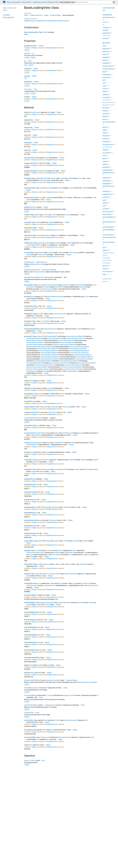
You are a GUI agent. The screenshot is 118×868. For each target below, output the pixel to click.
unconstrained (29, 737)
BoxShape (83, 287)
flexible (26, 321)
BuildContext (32, 207)
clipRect (27, 235)
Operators (107, 279)
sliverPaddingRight (30, 635)
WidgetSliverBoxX (63, 21)
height (26, 381)
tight (26, 665)
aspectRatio (28, 158)
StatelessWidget (56, 15)
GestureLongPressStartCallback (64, 345)
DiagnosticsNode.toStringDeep (87, 682)
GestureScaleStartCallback (86, 363)
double (46, 158)
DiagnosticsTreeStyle (53, 680)
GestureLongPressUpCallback (79, 347)
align (26, 112)
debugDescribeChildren (31, 270)
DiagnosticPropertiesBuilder (45, 277)
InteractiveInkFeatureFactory (35, 553)
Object (26, 15)
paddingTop (28, 526)
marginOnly (28, 407)
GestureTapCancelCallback (75, 338)
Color (37, 163)
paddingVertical (29, 533)
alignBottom (28, 120)
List (43, 270)
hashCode (27, 53)
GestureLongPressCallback (35, 345)
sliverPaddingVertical (31, 650)
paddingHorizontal (30, 492)
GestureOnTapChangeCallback (46, 336)
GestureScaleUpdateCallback (44, 365)
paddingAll (27, 479)
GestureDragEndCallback (49, 353)
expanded (27, 306)
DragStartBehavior (72, 371)
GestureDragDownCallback (77, 349)
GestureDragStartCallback (48, 351)
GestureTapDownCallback (75, 336)
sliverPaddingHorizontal (32, 620)
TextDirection (44, 737)
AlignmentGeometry (34, 112)
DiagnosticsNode (50, 270)
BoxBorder (66, 285)
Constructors (109, 8)
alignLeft (27, 135)
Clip (57, 235)
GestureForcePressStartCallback (37, 367)
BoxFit (39, 314)
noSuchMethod (29, 418)
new (104, 10)
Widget (46, 15)
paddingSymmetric (30, 520)
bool (45, 371)
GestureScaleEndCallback (73, 365)
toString (27, 688)
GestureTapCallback (54, 338)
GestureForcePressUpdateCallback (37, 369)
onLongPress (28, 433)
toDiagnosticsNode (30, 680)
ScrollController (31, 585)
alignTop (27, 150)
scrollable (27, 583)
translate (27, 730)
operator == (28, 760)
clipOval (27, 228)
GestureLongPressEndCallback (47, 349)
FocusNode (56, 555)
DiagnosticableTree (36, 15)
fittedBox (27, 314)
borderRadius (28, 188)
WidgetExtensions (30, 21)
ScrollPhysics (86, 583)
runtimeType (28, 89)
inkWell (26, 388)
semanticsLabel (29, 595)
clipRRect (27, 243)
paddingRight (28, 513)
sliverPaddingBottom (31, 612)
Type (35, 89)
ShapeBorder (69, 553)
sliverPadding (28, 603)
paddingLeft (28, 500)
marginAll (27, 401)
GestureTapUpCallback (33, 338)
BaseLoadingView (30, 32)
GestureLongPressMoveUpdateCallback (39, 347)
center (26, 222)
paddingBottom (29, 485)
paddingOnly (28, 507)
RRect (38, 245)
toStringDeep (28, 695)
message (27, 76)
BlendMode (59, 287)
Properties (107, 15)
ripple (26, 551)
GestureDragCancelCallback (79, 353)
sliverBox (27, 97)
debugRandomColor (30, 46)
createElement (29, 262)
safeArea (27, 564)
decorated (27, 285)
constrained (28, 253)
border (26, 178)
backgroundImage (30, 171)
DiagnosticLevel (35, 688)
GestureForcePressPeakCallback (71, 367)
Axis (39, 583)
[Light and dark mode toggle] (114, 2)
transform (27, 720)
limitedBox (27, 394)
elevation (27, 297)
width (26, 745)
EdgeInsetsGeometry (43, 469)
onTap (26, 443)
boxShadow (28, 198)
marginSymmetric (30, 412)
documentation (26, 2)
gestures (27, 336)
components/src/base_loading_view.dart (45, 2)
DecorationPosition (46, 289)
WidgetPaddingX (52, 21)
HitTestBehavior (31, 371)
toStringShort (28, 713)
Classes (6, 15)
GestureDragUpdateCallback (79, 351)
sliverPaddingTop (30, 642)
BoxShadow (30, 287)
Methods (106, 43)
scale (26, 574)
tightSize (27, 673)
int (33, 53)
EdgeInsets (83, 564)
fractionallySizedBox (31, 329)
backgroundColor (30, 163)
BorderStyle (43, 180)
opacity (26, 452)
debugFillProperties (30, 277)
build (26, 207)
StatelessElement (42, 262)
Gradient (46, 287)
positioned (27, 541)
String (44, 32)
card (26, 215)
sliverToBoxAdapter (30, 658)
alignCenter (28, 127)
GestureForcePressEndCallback (73, 369)
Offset (66, 198)
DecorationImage (42, 171)
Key (38, 32)
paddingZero (28, 82)
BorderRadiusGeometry (55, 297)
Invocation (37, 418)
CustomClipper (41, 235)
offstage (27, 426)
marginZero (28, 69)
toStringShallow (29, 705)
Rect (48, 235)
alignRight (27, 143)
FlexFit (45, 321)
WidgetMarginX (41, 21)
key (25, 61)
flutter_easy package (13, 2)
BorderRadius (79, 285)
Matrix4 (45, 720)
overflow (27, 460)
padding (27, 469)
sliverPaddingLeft (30, 627)
